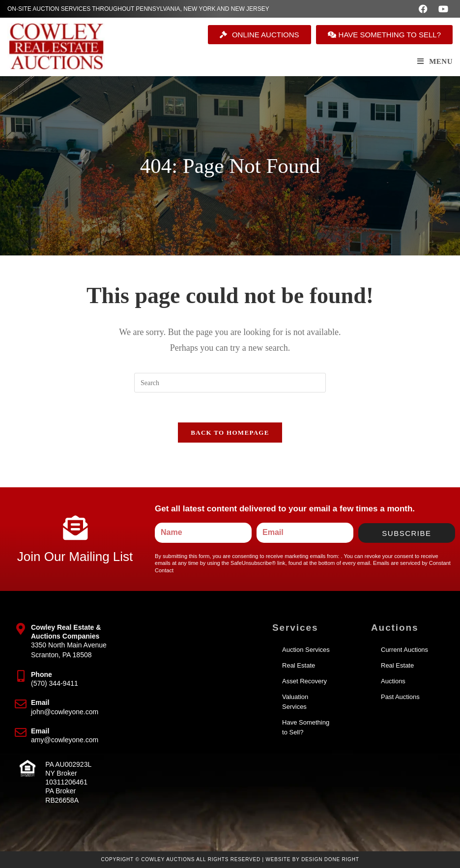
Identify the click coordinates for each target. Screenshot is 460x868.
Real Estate (299, 665)
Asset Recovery (304, 681)
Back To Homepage (230, 433)
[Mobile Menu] (435, 61)
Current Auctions (404, 650)
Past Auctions (400, 697)
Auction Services (306, 650)
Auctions (393, 681)
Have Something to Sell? (306, 727)
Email (40, 702)
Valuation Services (295, 702)
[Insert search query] (230, 383)
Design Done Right (330, 859)
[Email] (21, 704)
